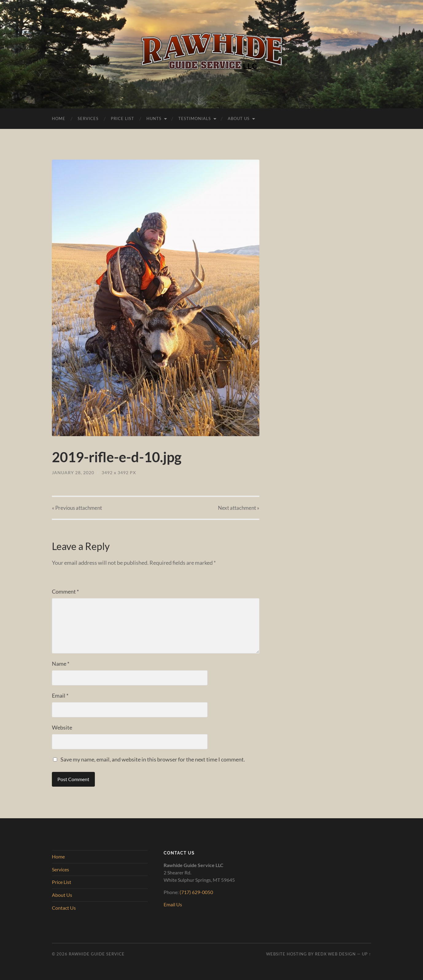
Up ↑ (367, 954)
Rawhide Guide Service (97, 954)
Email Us (173, 904)
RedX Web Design (335, 954)
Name (61, 664)
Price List (122, 118)
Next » (239, 508)
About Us (239, 118)
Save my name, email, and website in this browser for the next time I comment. (153, 759)
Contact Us (64, 908)
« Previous (77, 508)
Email (60, 695)
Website (62, 727)
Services (88, 118)
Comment (65, 591)
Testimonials (195, 118)
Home (59, 118)
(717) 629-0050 (196, 892)
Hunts (154, 118)
